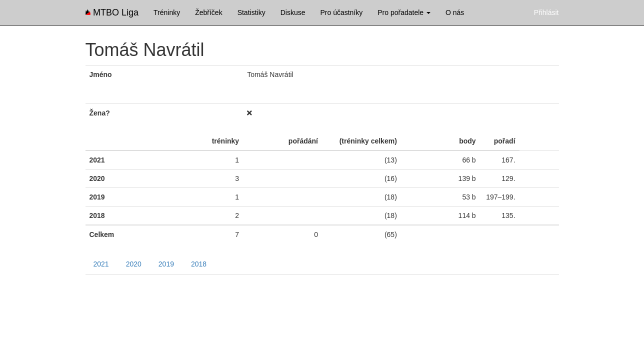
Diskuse (293, 12)
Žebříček (208, 12)
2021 (101, 264)
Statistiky (251, 12)
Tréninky (167, 12)
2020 (134, 264)
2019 (166, 264)
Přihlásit (546, 12)
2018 (199, 264)
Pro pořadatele (404, 12)
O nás (455, 12)
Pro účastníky (341, 12)
